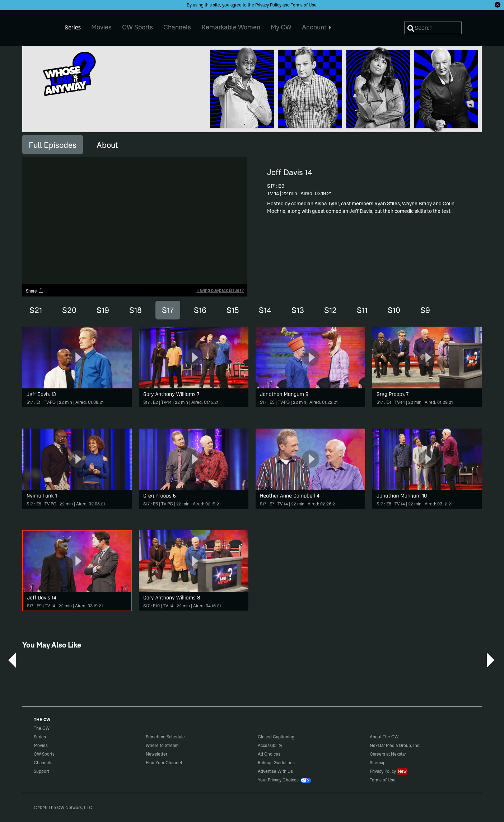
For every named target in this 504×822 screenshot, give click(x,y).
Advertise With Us (275, 771)
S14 (265, 310)
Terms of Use (304, 5)
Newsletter (157, 754)
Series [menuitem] (73, 27)
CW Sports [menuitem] (137, 27)
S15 (233, 310)
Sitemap (378, 763)
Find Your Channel (164, 763)
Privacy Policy (268, 5)
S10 (394, 310)
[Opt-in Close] (498, 5)
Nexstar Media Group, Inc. (395, 745)
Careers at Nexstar (388, 754)
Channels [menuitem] (177, 27)
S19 (103, 310)
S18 (136, 310)
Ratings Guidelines (276, 763)
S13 (298, 310)
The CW (37, 25)
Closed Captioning (276, 737)
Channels (43, 763)
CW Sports (44, 754)
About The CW (384, 737)
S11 (362, 310)
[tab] (53, 145)
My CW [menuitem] (281, 27)
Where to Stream (162, 745)
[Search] (433, 28)
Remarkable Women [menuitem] (231, 27)
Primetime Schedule (165, 737)
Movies (41, 745)
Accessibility (270, 745)
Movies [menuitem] (101, 27)
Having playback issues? (220, 290)
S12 (330, 310)
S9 (425, 310)
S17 (168, 310)
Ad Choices (269, 754)
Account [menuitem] (317, 27)
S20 (69, 310)
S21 (36, 310)
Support (41, 771)
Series (40, 737)
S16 (200, 310)
